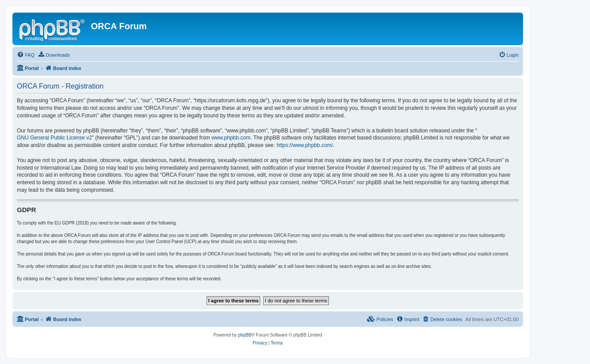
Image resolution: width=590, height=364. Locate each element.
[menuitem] (26, 55)
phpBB (245, 335)
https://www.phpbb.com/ (305, 145)
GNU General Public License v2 (54, 138)
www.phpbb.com (231, 138)
